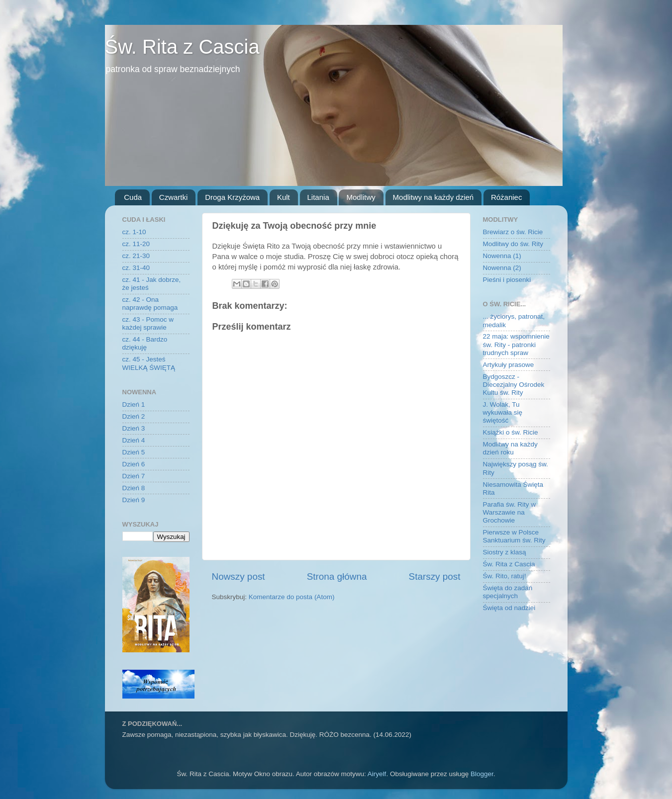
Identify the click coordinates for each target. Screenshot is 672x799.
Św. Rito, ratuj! (505, 576)
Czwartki (174, 197)
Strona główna (337, 577)
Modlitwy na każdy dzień (433, 197)
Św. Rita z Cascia (182, 47)
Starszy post (435, 577)
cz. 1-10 (134, 232)
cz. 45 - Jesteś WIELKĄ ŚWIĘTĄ (149, 363)
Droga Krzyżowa (232, 197)
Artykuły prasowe (509, 365)
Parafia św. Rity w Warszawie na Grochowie (510, 512)
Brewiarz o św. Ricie (513, 232)
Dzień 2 (134, 416)
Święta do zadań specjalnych (508, 592)
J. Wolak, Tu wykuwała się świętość (503, 412)
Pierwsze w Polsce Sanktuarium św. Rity (514, 536)
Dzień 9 (134, 500)
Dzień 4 (134, 440)
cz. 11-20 (136, 244)
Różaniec (507, 197)
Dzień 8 (134, 488)
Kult (284, 197)
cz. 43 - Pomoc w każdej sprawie (148, 323)
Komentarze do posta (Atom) (292, 597)
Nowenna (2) (502, 268)
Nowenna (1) (502, 256)
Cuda (133, 197)
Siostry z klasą (505, 552)
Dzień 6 (134, 464)
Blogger (482, 774)
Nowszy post (239, 577)
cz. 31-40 (136, 268)
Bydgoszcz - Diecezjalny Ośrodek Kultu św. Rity (514, 385)
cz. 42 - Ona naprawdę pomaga (150, 304)
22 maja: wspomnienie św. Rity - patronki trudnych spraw (516, 344)
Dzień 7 (134, 476)
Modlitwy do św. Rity (513, 244)
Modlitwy (361, 197)
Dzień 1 (134, 404)
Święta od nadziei (509, 608)
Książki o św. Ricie (511, 432)
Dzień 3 (134, 428)
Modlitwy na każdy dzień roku (510, 448)
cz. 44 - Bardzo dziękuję (145, 343)
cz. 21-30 (136, 256)
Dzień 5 (134, 452)
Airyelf (377, 774)
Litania (318, 197)
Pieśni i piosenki (507, 280)
